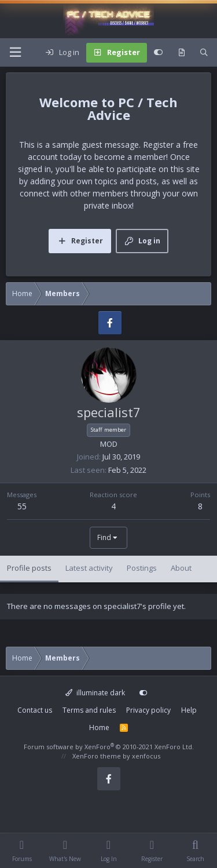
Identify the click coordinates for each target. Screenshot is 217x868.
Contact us (35, 710)
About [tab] (181, 568)
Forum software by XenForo (109, 747)
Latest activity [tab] (89, 568)
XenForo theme (97, 756)
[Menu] (15, 52)
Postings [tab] (142, 568)
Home (99, 727)
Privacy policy (148, 710)
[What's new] (181, 53)
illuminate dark (95, 693)
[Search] (204, 53)
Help (189, 710)
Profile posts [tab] (29, 568)
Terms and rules (89, 710)
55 (22, 506)
